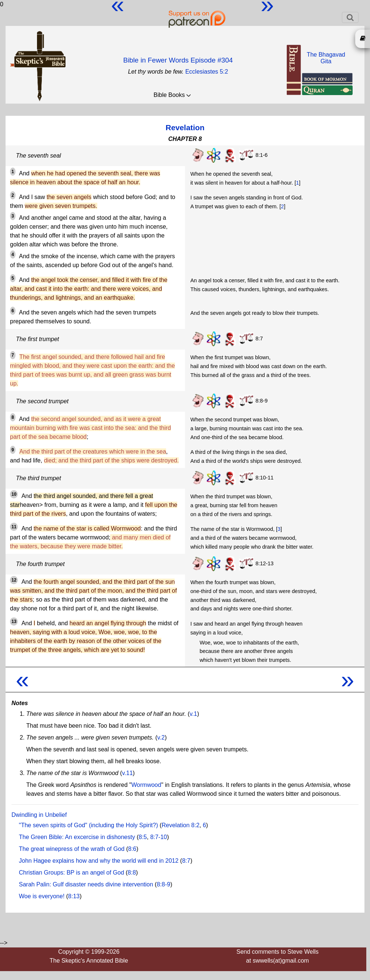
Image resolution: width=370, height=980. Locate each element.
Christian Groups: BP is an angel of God (71, 873)
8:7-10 (159, 837)
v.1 (193, 714)
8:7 (186, 861)
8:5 (143, 837)
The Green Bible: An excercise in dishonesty (77, 837)
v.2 (161, 737)
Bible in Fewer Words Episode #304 (178, 60)
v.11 (127, 773)
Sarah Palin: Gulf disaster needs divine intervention (86, 884)
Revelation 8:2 (181, 825)
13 (14, 622)
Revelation (185, 127)
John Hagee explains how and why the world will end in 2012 (99, 861)
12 (14, 580)
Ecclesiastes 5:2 (207, 72)
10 (14, 494)
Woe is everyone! (42, 896)
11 (14, 527)
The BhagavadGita (326, 58)
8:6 (132, 849)
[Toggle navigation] (350, 17)
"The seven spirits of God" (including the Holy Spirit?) (88, 825)
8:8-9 (164, 884)
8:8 (132, 873)
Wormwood (146, 785)
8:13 (74, 896)
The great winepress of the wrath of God (72, 849)
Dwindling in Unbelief (39, 815)
